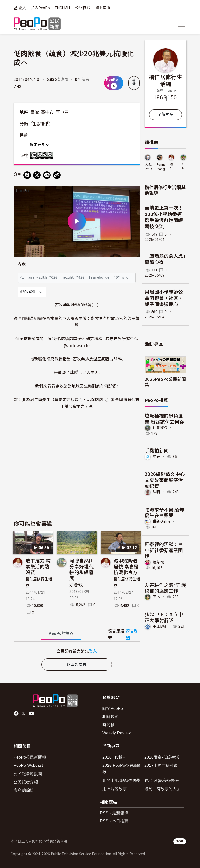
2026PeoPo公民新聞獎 (165, 382)
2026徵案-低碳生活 (162, 757)
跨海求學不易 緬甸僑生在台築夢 (164, 512)
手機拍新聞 (157, 450)
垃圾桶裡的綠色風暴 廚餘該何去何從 (164, 419)
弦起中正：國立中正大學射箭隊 (164, 617)
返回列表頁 (77, 664)
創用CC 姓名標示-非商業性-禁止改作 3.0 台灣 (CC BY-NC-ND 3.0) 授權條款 (43, 155)
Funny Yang (161, 167)
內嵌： (24, 264)
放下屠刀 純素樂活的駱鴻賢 (38, 566)
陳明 (156, 492)
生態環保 (40, 124)
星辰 (156, 457)
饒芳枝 (158, 562)
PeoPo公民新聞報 (30, 757)
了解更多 (165, 115)
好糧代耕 (77, 585)
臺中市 (47, 112)
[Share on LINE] (47, 175)
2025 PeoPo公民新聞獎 (122, 769)
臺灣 (35, 112)
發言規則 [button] (132, 634)
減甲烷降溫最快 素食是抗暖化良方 (126, 566)
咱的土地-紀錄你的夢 (121, 781)
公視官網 (83, 8)
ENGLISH (62, 8)
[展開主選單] (181, 24)
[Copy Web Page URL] (57, 175)
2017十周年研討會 (161, 765)
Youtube (32, 714)
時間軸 (109, 725)
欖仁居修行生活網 (166, 80)
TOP (180, 841)
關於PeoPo (113, 708)
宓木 (156, 597)
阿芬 (183, 167)
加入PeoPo (40, 8)
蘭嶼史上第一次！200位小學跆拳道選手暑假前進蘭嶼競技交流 (164, 217)
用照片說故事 (115, 789)
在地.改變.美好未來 (162, 781)
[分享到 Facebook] (27, 175)
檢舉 (134, 82)
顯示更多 (40, 145)
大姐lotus (149, 167)
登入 (22, 8)
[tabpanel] (77, 651)
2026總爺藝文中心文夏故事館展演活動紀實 (165, 480)
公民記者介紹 (26, 782)
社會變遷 (160, 428)
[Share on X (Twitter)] (37, 175)
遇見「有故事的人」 (163, 789)
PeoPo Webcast (28, 765)
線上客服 (103, 8)
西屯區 (62, 112)
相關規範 (111, 717)
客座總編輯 (24, 790)
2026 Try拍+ (114, 757)
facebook (17, 714)
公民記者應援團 (28, 774)
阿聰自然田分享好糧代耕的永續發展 (82, 569)
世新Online (162, 521)
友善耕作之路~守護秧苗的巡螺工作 (165, 588)
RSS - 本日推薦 (114, 821)
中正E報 (159, 626)
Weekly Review (117, 733)
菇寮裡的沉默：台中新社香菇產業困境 (164, 550)
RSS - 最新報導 (114, 813)
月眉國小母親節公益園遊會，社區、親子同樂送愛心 (164, 298)
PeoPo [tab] (61, 634)
